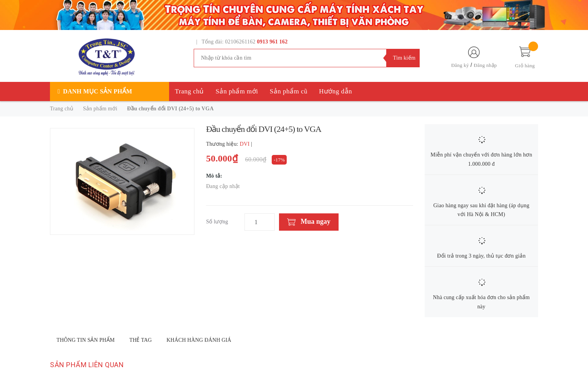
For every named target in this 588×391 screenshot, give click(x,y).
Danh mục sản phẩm (98, 91)
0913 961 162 (272, 42)
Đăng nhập (485, 65)
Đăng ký (460, 65)
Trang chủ (189, 91)
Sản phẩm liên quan (87, 365)
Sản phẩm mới (237, 91)
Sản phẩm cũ (289, 91)
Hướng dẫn (336, 91)
